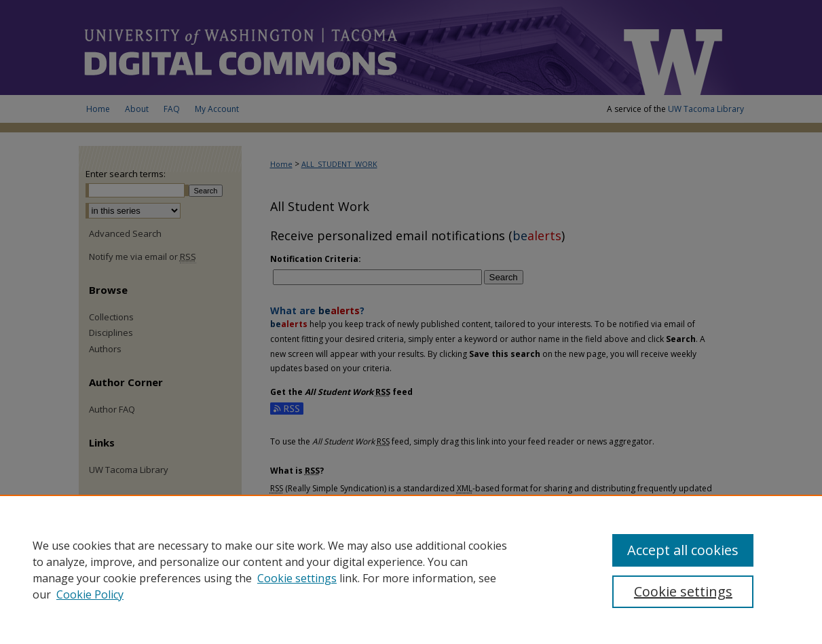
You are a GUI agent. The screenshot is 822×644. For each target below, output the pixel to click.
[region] (411, 569)
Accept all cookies (683, 550)
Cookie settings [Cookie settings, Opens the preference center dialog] (683, 591)
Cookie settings (297, 578)
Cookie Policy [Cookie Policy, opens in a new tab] (90, 594)
